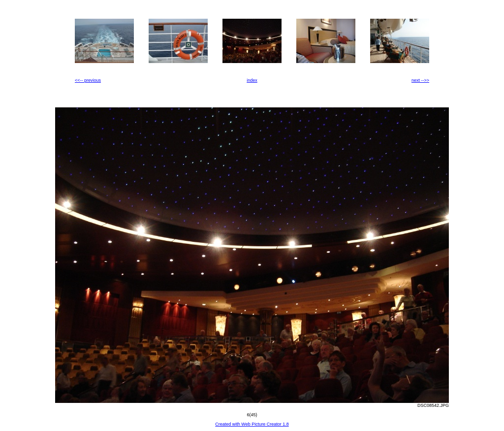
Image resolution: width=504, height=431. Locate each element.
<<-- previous (88, 80)
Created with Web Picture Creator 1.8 (252, 424)
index (252, 80)
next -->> (420, 80)
